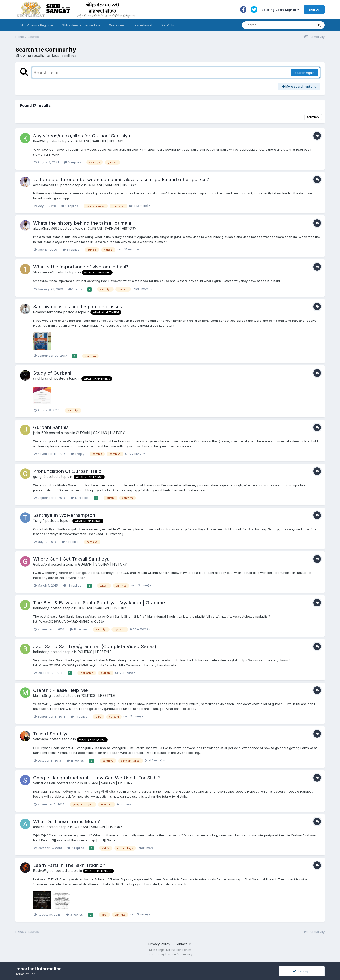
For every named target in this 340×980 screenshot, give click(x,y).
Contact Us (183, 944)
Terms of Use (25, 974)
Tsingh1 (39, 521)
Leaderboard (142, 25)
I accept (302, 971)
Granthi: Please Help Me (60, 690)
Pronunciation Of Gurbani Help (67, 471)
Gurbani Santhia (51, 427)
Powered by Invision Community (170, 954)
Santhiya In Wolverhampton (64, 515)
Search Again (305, 73)
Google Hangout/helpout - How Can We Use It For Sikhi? (96, 778)
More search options (299, 86)
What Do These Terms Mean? (66, 822)
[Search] (274, 25)
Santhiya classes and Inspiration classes (78, 307)
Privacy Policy (159, 944)
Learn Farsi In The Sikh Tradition (69, 865)
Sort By (313, 117)
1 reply (75, 289)
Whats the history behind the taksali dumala (82, 223)
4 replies (70, 542)
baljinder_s (41, 608)
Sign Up (314, 9)
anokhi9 (39, 827)
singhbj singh (43, 378)
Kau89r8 (40, 141)
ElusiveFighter (44, 871)
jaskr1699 (40, 433)
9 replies (70, 206)
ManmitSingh (43, 696)
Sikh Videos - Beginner (36, 25)
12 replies (80, 498)
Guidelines (117, 25)
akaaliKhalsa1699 (46, 185)
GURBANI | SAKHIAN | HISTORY (99, 141)
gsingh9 (39, 477)
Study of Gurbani (52, 373)
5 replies (73, 162)
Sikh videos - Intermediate (81, 25)
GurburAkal (42, 564)
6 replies (71, 250)
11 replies (75, 760)
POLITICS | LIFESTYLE (95, 652)
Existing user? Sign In (280, 10)
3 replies (74, 914)
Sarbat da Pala (44, 783)
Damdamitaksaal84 (48, 312)
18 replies (72, 585)
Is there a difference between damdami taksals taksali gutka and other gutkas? (121, 180)
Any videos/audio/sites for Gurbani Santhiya (82, 136)
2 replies (76, 848)
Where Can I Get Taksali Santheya (71, 559)
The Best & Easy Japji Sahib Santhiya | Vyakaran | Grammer (100, 603)
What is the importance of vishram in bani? (81, 267)
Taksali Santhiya (51, 734)
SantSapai (41, 739)
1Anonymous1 (43, 272)
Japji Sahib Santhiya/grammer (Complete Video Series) (95, 646)
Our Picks (168, 25)
